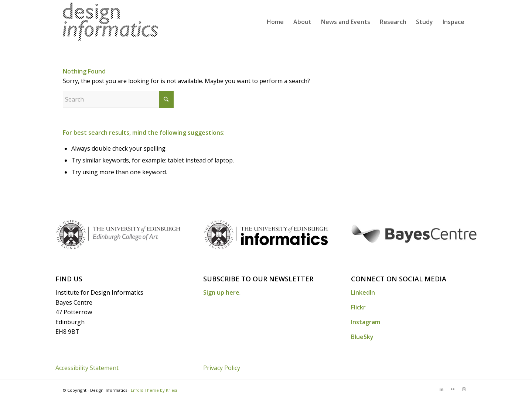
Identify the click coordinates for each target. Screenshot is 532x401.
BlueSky (362, 337)
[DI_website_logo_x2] (110, 22)
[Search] (118, 99)
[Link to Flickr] (453, 389)
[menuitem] (275, 22)
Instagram (366, 322)
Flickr (358, 307)
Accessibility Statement (87, 368)
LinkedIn (363, 292)
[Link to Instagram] (464, 389)
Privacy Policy (222, 368)
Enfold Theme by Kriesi (154, 390)
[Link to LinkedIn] (441, 389)
